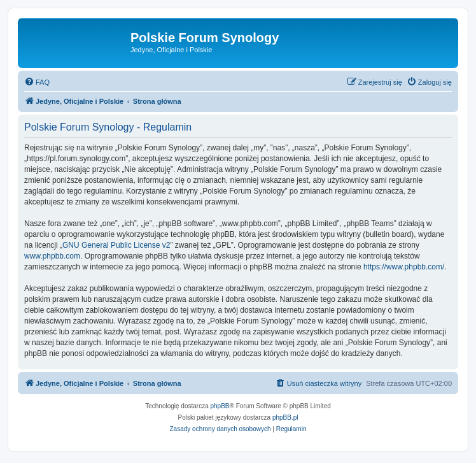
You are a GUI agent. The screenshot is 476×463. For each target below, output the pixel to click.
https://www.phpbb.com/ (404, 267)
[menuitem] (37, 82)
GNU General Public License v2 (116, 245)
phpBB (220, 406)
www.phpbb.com (52, 256)
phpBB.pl (285, 417)
